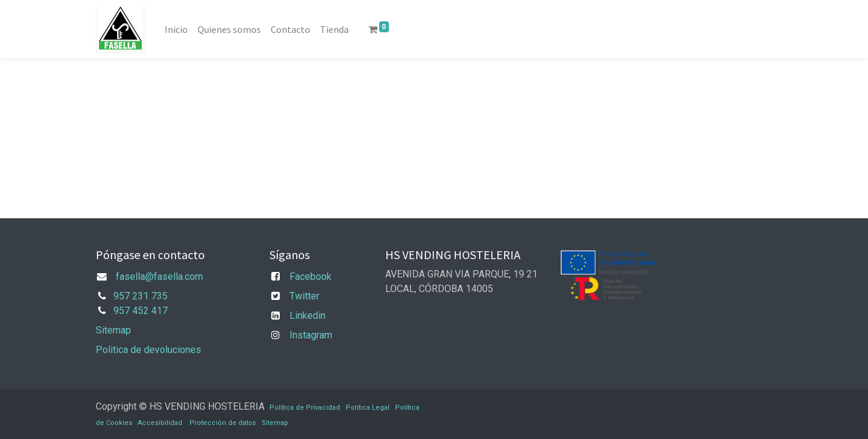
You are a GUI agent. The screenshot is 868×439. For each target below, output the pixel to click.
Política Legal (368, 408)
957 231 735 (141, 296)
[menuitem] (176, 29)
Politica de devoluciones (148, 350)
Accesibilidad (160, 423)
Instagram (311, 335)
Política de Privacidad (305, 408)
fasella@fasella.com (159, 277)
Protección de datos (223, 423)
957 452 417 (141, 311)
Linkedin (308, 316)
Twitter (304, 296)
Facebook (311, 277)
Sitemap (113, 330)
